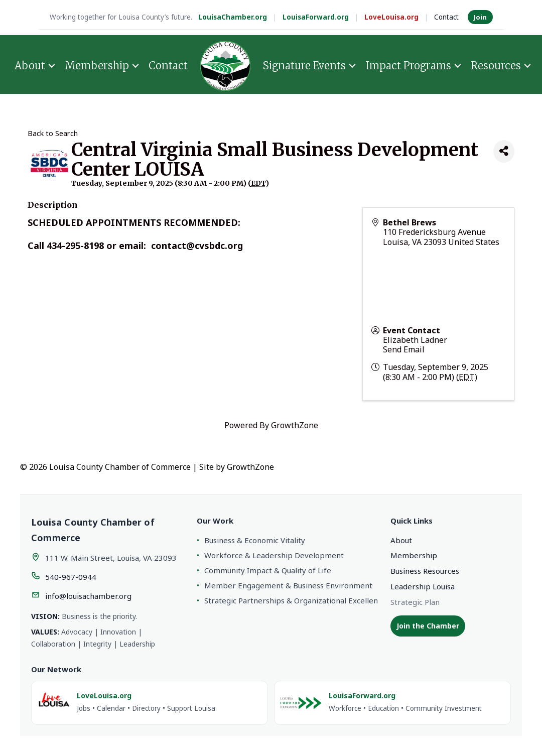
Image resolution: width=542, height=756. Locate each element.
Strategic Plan (415, 602)
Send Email (404, 349)
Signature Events (304, 66)
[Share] (504, 151)
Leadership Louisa (423, 586)
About (30, 66)
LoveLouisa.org (391, 17)
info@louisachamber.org (88, 596)
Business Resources (425, 571)
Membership (97, 66)
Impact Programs (408, 66)
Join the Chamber (428, 626)
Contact (446, 17)
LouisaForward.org (316, 17)
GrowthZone (295, 425)
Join (480, 17)
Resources (496, 66)
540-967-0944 (71, 577)
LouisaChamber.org (233, 17)
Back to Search (53, 133)
